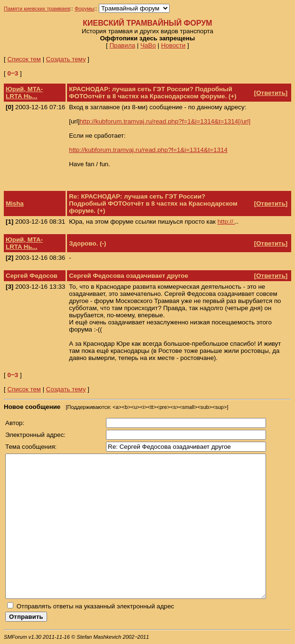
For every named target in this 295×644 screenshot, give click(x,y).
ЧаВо (148, 45)
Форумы (85, 9)
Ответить (271, 93)
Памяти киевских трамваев (37, 9)
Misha (15, 204)
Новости (173, 45)
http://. (226, 222)
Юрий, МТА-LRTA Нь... (24, 93)
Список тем (24, 59)
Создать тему (66, 59)
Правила (122, 45)
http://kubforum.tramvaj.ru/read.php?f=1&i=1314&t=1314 (148, 150)
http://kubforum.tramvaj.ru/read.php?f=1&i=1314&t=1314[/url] (165, 121)
